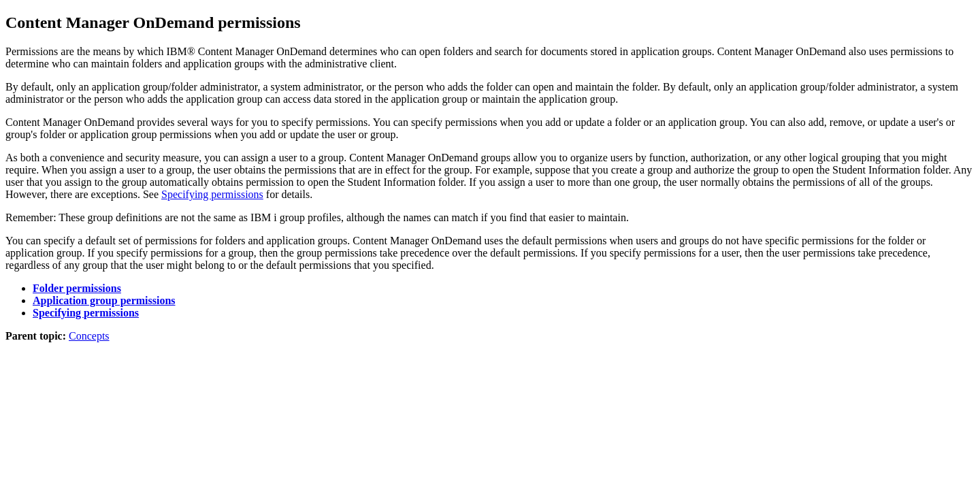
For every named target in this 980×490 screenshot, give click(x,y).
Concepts (89, 336)
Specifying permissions (212, 194)
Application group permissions (104, 300)
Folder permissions (77, 288)
